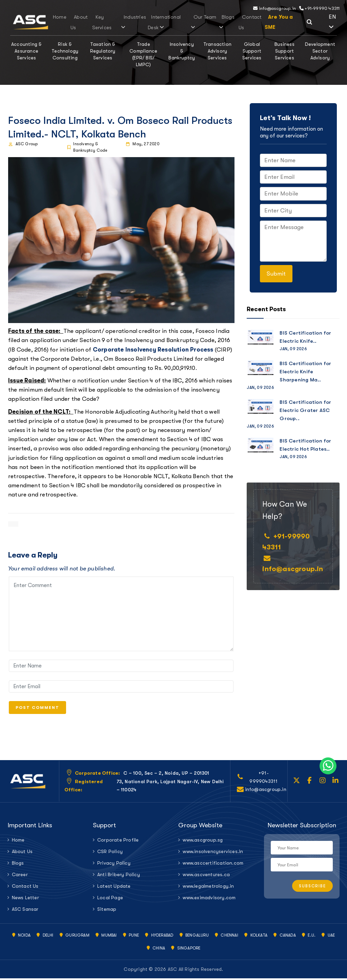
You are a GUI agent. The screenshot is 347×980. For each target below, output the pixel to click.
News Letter (25, 899)
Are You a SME (269, 22)
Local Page (110, 899)
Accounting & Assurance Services (26, 51)
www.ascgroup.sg (203, 842)
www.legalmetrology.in (208, 888)
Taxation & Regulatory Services (103, 51)
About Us (22, 853)
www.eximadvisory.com (209, 899)
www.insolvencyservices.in (213, 853)
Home (57, 17)
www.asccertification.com (213, 865)
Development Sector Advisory (320, 51)
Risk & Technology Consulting (65, 51)
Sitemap (107, 911)
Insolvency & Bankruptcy (182, 51)
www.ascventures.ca (206, 876)
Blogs (218, 22)
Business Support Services (284, 51)
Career (20, 876)
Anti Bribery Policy (119, 876)
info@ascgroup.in (274, 8)
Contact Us (25, 888)
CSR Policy (110, 853)
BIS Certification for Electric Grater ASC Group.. (305, 410)
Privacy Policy (114, 865)
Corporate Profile (118, 842)
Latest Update (114, 888)
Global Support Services (252, 51)
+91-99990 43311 (319, 8)
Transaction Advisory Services (217, 51)
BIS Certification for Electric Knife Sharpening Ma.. (305, 372)
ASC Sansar (25, 911)
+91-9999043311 (263, 779)
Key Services (95, 22)
